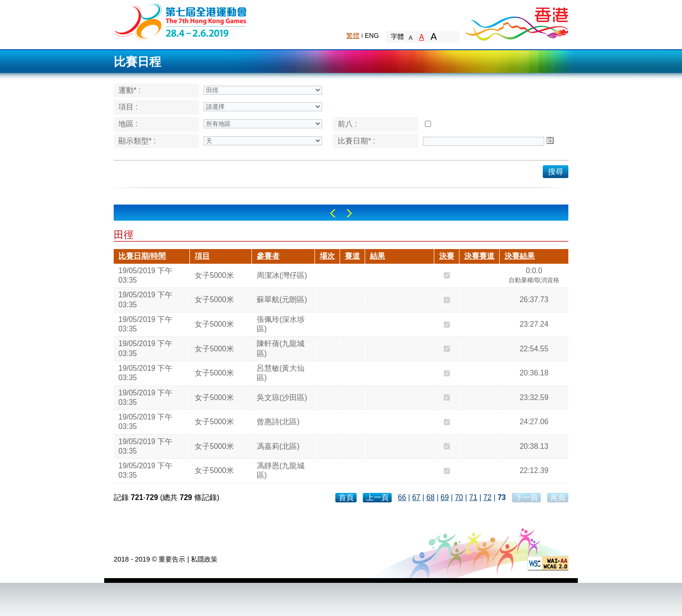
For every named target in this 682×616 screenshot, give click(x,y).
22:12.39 (534, 470)
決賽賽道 (479, 256)
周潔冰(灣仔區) (282, 275)
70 (459, 497)
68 (430, 497)
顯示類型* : (137, 141)
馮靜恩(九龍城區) (281, 470)
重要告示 (172, 559)
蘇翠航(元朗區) (282, 299)
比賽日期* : (356, 141)
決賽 (447, 256)
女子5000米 (214, 275)
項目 (202, 256)
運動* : (130, 90)
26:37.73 (534, 299)
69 (444, 497)
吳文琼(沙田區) (282, 397)
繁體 (353, 36)
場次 (327, 256)
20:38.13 (534, 446)
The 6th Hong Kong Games (181, 21)
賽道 (352, 256)
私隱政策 (204, 559)
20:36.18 (534, 373)
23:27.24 (534, 324)
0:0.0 (534, 277)
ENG (372, 36)
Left (333, 213)
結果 (377, 256)
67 (416, 497)
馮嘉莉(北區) (278, 446)
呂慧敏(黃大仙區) (281, 373)
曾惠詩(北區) (278, 422)
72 (488, 497)
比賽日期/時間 (142, 256)
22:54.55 (534, 349)
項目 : (128, 107)
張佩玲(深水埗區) (281, 324)
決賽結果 (520, 256)
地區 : (128, 124)
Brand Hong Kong (516, 21)
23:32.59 (534, 397)
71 (473, 497)
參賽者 (268, 256)
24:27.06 (534, 422)
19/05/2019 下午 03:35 (145, 275)
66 (402, 497)
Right (349, 213)
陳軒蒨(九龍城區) (281, 348)
